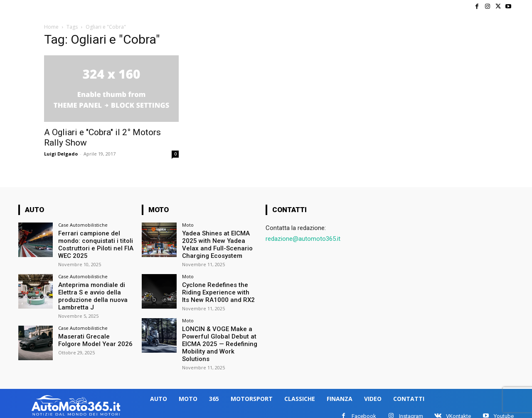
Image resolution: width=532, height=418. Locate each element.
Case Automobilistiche (83, 225)
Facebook (364, 410)
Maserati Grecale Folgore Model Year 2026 (93, 336)
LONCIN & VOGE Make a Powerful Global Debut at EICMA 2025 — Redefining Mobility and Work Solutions (216, 340)
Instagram (411, 410)
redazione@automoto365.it (303, 239)
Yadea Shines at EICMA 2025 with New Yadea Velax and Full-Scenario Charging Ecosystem (218, 243)
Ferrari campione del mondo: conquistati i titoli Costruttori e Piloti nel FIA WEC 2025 (93, 243)
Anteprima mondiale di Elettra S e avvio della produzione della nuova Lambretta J (91, 293)
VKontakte (458, 410)
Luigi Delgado (61, 154)
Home (51, 27)
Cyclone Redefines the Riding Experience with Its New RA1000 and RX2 (217, 289)
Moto (188, 225)
